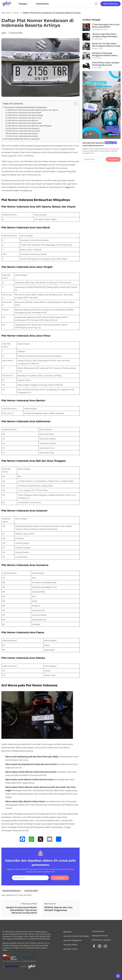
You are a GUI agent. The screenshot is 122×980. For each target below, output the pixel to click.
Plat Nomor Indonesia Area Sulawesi (24, 128)
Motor (16, 13)
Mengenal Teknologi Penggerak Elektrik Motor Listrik (105, 54)
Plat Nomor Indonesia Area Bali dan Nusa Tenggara (30, 126)
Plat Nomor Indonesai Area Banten (23, 120)
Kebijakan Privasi (100, 936)
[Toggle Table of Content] (74, 104)
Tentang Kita (42, 4)
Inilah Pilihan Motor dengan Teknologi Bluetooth (106, 64)
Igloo (4, 33)
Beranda (6, 13)
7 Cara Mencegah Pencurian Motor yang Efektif (106, 26)
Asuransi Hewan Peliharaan (76, 936)
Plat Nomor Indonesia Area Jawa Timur (25, 118)
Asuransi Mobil (70, 945)
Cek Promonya (111, 4)
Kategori (24, 4)
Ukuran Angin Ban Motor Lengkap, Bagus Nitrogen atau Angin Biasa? (105, 35)
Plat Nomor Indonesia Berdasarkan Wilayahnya (26, 107)
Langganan (60, 878)
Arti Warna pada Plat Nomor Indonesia (22, 139)
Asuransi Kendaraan (12, 891)
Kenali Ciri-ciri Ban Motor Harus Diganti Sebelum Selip (106, 45)
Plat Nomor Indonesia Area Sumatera (24, 131)
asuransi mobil (31, 891)
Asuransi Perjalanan (73, 940)
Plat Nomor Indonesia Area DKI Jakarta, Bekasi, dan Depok (33, 110)
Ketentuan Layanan (101, 940)
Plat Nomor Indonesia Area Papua (23, 133)
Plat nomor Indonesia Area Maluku (23, 136)
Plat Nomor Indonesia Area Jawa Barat (25, 113)
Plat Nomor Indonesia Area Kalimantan (25, 123)
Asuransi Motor (70, 949)
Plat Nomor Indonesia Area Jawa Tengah (25, 115)
